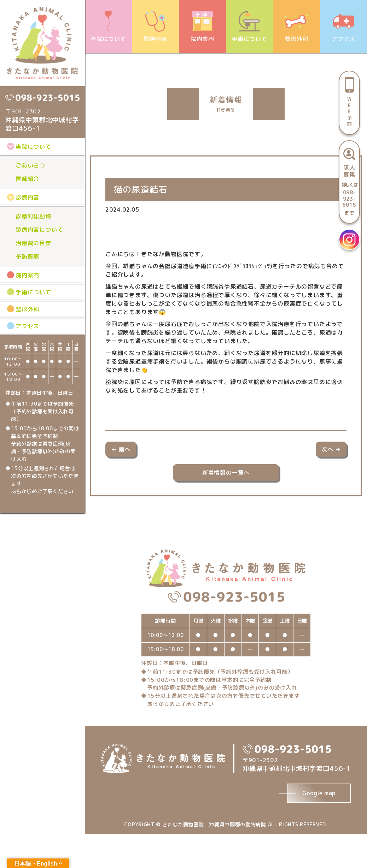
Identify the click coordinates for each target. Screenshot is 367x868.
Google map (319, 793)
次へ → (331, 449)
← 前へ (121, 449)
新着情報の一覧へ (226, 473)
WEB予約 (349, 111)
